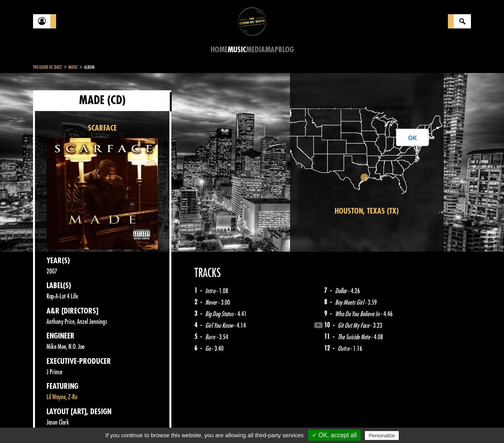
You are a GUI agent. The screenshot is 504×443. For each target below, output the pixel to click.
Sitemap (160, 424)
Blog (286, 50)
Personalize (382, 436)
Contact (52, 423)
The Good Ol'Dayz (47, 67)
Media (256, 50)
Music (237, 50)
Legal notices (93, 424)
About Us (129, 424)
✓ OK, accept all (334, 435)
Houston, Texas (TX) (367, 211)
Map (272, 50)
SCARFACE (102, 128)
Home (219, 50)
